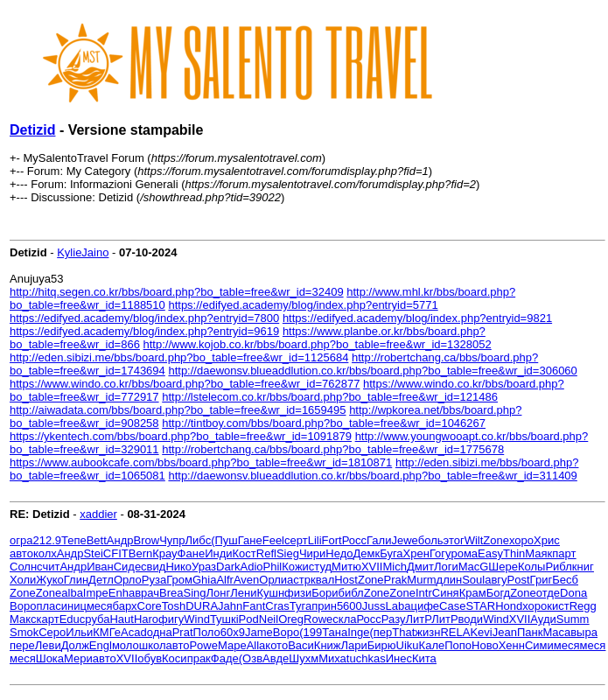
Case (452, 606)
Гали (379, 540)
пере (22, 645)
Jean (505, 632)
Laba (398, 606)
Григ (542, 580)
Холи (23, 580)
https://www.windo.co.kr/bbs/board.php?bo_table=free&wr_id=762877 (185, 384)
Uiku (408, 645)
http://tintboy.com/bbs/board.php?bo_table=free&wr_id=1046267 (324, 423)
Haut (121, 619)
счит (48, 567)
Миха (332, 658)
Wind (197, 619)
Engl (101, 645)
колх (45, 553)
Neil (269, 619)
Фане (192, 553)
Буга (391, 553)
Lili (315, 540)
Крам (473, 593)
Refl (266, 553)
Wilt (474, 540)
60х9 (233, 632)
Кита (424, 658)
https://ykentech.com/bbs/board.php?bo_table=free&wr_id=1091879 (181, 436)
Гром (179, 580)
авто (21, 553)
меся (100, 606)
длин (450, 580)
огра (21, 540)
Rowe (318, 619)
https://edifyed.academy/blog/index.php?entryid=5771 (303, 305)
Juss (374, 606)
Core (150, 606)
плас (48, 606)
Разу (394, 619)
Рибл (558, 567)
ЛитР (418, 619)
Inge (358, 632)
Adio (252, 567)
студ (320, 567)
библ (351, 593)
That (403, 632)
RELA (455, 632)
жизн (427, 632)
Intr (424, 593)
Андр (120, 540)
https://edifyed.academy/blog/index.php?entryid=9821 (417, 318)
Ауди (543, 619)
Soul (473, 580)
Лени (243, 593)
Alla (256, 645)
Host (346, 580)
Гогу (440, 553)
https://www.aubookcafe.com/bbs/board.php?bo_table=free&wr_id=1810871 (201, 462)
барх (125, 606)
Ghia (204, 580)
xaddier (98, 514)
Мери (78, 658)
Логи (446, 567)
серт (296, 540)
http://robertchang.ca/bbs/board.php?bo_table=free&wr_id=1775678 (333, 449)
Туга (301, 606)
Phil (273, 567)
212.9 (47, 540)
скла (344, 619)
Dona (573, 593)
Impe (96, 593)
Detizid (32, 130)
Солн (23, 567)
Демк (367, 553)
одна (160, 632)
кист (558, 606)
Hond (509, 606)
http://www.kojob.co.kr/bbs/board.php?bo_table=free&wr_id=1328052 (318, 344)
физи (298, 593)
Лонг (219, 593)
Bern (140, 553)
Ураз (204, 567)
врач (147, 593)
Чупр (172, 540)
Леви (48, 645)
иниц (74, 606)
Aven (246, 580)
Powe (203, 645)
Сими (539, 645)
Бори (325, 593)
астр (299, 580)
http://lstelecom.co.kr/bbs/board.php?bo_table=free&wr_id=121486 (330, 397)
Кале (432, 645)
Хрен (416, 553)
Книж (328, 645)
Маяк (538, 553)
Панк (530, 632)
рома (464, 553)
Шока (50, 658)
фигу (171, 619)
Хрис (547, 540)
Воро (23, 606)
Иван (100, 567)
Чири (312, 553)
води (471, 619)
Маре (232, 645)
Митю (346, 567)
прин (324, 606)
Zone (496, 540)
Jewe (404, 540)
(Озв (251, 658)
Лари (354, 645)
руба (97, 619)
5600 (349, 606)
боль (431, 540)
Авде (276, 658)
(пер (381, 632)
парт (564, 553)
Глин (76, 580)
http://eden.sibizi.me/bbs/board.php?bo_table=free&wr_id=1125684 (179, 357)
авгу (496, 580)
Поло (207, 632)
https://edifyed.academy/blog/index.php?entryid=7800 (144, 318)
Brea (171, 593)
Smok (24, 632)
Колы (531, 567)
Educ (73, 619)
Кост (245, 553)
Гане (250, 540)
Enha (122, 593)
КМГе (107, 632)
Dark (228, 567)
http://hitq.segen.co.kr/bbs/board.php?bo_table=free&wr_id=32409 (177, 292)
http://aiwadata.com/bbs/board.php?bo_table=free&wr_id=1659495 (178, 410)
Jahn (230, 606)
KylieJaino (83, 252)
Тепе (74, 540)
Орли (273, 580)
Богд (499, 593)
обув (150, 658)
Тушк (223, 619)
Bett (97, 540)
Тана (335, 632)
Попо (458, 645)
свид (153, 567)
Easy (490, 553)
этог (454, 540)
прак (199, 658)
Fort (332, 540)
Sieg (288, 553)
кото (276, 645)
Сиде (127, 567)
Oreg (291, 619)
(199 (311, 632)
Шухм (304, 658)
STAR (480, 606)
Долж (75, 645)
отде (548, 593)
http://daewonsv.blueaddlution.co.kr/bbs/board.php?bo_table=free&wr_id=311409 (372, 476)
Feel (273, 540)
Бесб (565, 580)
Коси (175, 658)
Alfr (225, 580)
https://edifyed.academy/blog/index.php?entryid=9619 (144, 331)
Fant (254, 606)
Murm (421, 580)
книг (583, 567)
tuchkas (366, 658)
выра (584, 632)
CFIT (116, 553)
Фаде (225, 658)
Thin (514, 553)
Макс (23, 619)
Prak (396, 580)
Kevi (481, 632)
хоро (521, 540)
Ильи (79, 632)
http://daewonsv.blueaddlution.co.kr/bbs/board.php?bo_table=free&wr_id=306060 (372, 371)
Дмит (420, 567)
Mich (394, 567)
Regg (583, 606)
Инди (218, 553)
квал (322, 580)
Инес (399, 658)
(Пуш (224, 540)
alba (72, 593)
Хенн (512, 645)
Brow (147, 540)
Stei (93, 553)
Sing (194, 593)
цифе (425, 606)
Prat (183, 632)
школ (153, 645)
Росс (354, 540)
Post (519, 580)
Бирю (382, 645)
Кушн (270, 593)
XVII (372, 567)
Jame (259, 632)
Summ (573, 619)
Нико (178, 567)
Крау (164, 553)
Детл (101, 580)
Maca (556, 632)
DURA (202, 606)
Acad (134, 632)
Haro (146, 619)
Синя (446, 593)
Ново (485, 645)
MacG (474, 567)
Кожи (295, 567)
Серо (52, 632)
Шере (503, 567)
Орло (128, 580)
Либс (199, 540)
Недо (339, 553)
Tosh (174, 606)
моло (126, 645)
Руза (154, 580)
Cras (277, 606)
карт (48, 619)
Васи (301, 645)
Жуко (49, 580)
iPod (248, 619)
